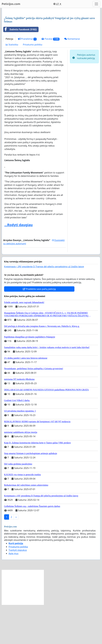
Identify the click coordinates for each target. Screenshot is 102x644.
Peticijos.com (11, 4)
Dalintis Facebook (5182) (20, 69)
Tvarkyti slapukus (18, 589)
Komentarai (72, 78)
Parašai (50, 78)
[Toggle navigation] (96, 4)
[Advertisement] (51, 32)
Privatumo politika (33, 84)
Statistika (12, 84)
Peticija (9, 78)
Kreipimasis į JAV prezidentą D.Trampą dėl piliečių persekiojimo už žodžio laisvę (44, 306)
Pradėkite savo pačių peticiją (39, 328)
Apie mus (14, 593)
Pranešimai (27, 78)
